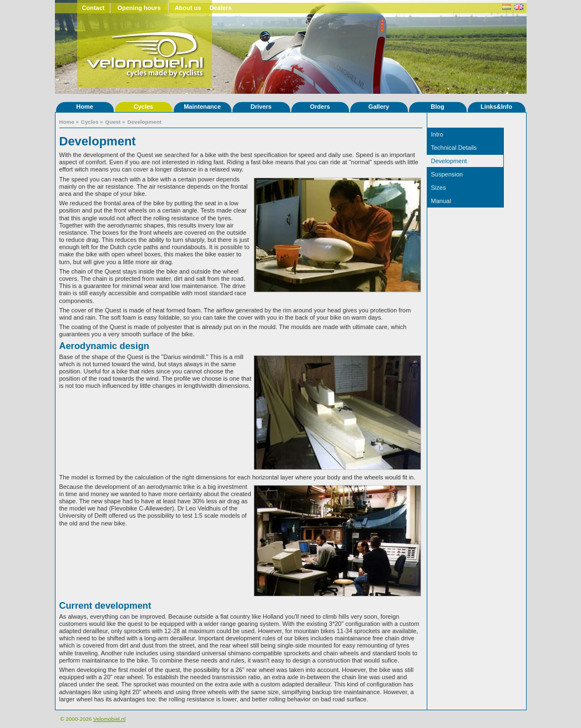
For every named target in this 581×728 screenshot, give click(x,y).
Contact (94, 8)
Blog (437, 107)
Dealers (221, 8)
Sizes (439, 188)
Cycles (143, 107)
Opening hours (139, 8)
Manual (441, 201)
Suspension (447, 174)
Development (144, 122)
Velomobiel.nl (109, 719)
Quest (113, 122)
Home (85, 107)
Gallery (379, 107)
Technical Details (454, 148)
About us (188, 8)
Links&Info (496, 107)
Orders (320, 107)
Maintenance (202, 107)
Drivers (261, 107)
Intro (437, 134)
